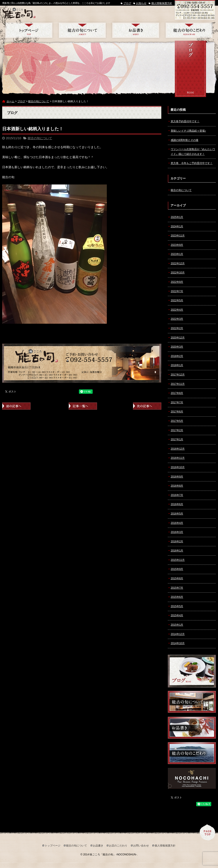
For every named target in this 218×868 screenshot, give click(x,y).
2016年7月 (177, 495)
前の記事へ (16, 406)
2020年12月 (178, 338)
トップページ (29, 30)
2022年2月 (177, 328)
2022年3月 (177, 319)
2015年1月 (177, 625)
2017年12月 (178, 375)
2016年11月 (178, 458)
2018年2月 (177, 356)
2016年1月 (177, 551)
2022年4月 (177, 310)
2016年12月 (178, 449)
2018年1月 (177, 365)
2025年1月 (177, 217)
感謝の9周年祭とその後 (185, 140)
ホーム (10, 101)
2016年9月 (177, 477)
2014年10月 (178, 643)
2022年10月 (178, 273)
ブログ (127, 3)
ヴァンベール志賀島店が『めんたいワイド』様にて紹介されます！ (193, 152)
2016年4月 (177, 523)
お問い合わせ (141, 846)
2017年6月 (177, 412)
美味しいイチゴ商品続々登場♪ (188, 131)
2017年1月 (177, 439)
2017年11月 (178, 384)
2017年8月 (177, 393)
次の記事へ (147, 406)
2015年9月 (177, 569)
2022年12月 (178, 263)
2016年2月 (177, 541)
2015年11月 (178, 560)
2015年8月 (177, 578)
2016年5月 (177, 514)
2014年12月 (178, 634)
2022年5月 (177, 300)
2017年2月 (177, 430)
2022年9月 (177, 282)
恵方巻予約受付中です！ (185, 121)
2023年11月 (178, 236)
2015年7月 (177, 588)
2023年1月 (177, 254)
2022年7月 (177, 291)
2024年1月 (177, 226)
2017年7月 (177, 402)
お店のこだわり (189, 30)
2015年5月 (177, 606)
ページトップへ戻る (208, 832)
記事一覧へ (83, 406)
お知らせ (141, 3)
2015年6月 (177, 597)
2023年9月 (177, 245)
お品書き (136, 30)
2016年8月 (177, 486)
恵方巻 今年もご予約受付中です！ (192, 163)
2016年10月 (178, 467)
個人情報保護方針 (162, 3)
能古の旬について (82, 30)
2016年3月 (177, 532)
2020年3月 (177, 347)
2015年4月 (177, 615)
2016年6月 (177, 504)
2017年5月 (177, 421)
